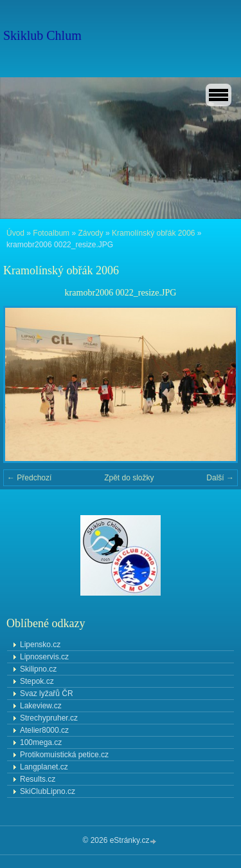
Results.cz (38, 779)
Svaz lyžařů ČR (47, 693)
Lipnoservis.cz (44, 657)
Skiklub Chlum (42, 35)
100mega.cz (41, 742)
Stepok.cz (37, 681)
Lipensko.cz (40, 645)
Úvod (15, 233)
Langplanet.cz (44, 767)
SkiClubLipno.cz (48, 791)
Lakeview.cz (41, 706)
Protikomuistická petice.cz (64, 755)
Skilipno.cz (38, 669)
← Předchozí (29, 478)
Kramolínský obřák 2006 (153, 233)
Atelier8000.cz (44, 730)
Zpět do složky (129, 478)
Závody (90, 233)
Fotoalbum (51, 233)
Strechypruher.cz (49, 718)
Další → (220, 478)
